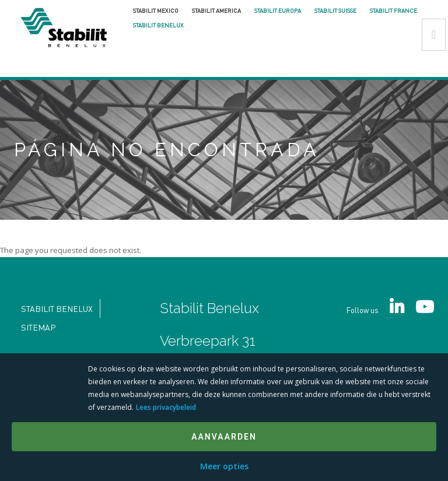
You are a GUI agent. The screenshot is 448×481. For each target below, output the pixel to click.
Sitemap (38, 327)
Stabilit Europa (278, 10)
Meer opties (224, 466)
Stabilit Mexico (156, 10)
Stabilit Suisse (335, 10)
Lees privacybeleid (166, 407)
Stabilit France (393, 10)
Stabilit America (216, 10)
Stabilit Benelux (158, 25)
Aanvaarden (224, 437)
